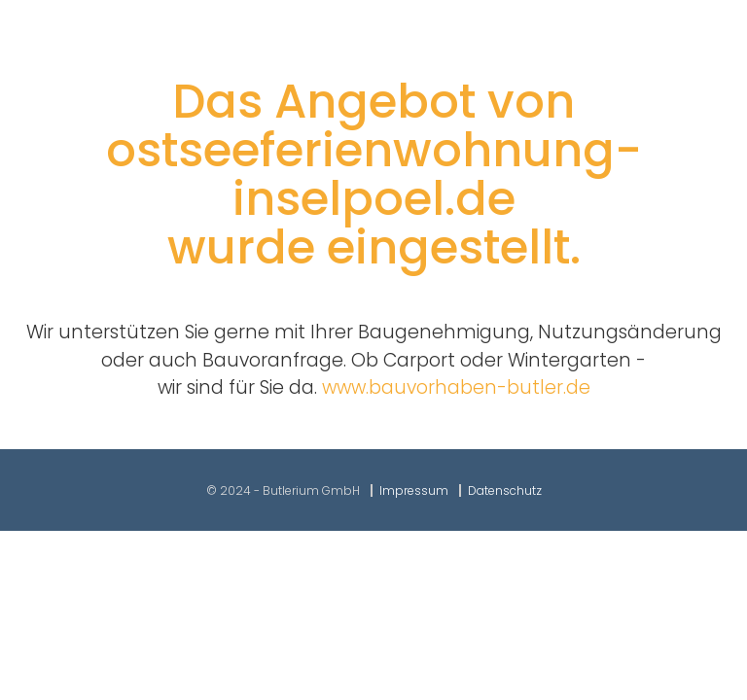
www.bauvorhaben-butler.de (456, 387)
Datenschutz (505, 490)
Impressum (414, 490)
